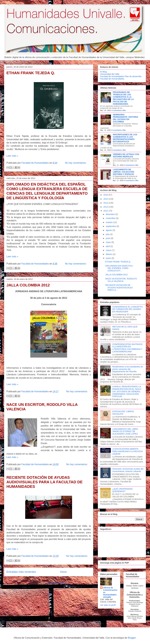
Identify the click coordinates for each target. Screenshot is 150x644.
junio (108, 238)
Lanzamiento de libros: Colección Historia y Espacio (123, 172)
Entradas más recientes (21, 572)
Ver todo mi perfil (108, 605)
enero (109, 258)
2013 (106, 207)
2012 (106, 211)
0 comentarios (117, 130)
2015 (106, 199)
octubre (109, 222)
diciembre (111, 214)
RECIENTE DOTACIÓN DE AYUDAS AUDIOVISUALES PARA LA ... (119, 288)
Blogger (132, 638)
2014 (106, 203)
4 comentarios (117, 110)
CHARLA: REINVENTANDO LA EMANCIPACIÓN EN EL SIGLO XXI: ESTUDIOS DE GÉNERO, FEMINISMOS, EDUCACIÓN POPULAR (127, 391)
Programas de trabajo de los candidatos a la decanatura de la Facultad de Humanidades (123, 98)
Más (124, 110)
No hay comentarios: (76, 163)
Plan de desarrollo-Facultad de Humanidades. (121, 78)
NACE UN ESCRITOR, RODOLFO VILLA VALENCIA (121, 280)
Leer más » (12, 156)
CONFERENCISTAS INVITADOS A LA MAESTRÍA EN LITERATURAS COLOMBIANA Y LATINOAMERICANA (127, 348)
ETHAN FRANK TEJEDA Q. (31, 73)
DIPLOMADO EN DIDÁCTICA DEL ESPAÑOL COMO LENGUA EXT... (119, 268)
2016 (106, 195)
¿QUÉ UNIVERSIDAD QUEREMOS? (122, 490)
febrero (109, 254)
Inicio (63, 572)
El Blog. (104, 72)
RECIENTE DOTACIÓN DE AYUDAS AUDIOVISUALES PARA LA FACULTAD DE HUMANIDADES (45, 482)
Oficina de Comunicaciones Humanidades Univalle (110, 592)
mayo (109, 242)
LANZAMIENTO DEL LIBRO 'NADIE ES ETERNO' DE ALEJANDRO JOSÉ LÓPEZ (125, 431)
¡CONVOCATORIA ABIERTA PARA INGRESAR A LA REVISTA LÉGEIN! (128, 451)
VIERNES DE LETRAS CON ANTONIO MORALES (126, 155)
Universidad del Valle (110, 74)
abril (108, 246)
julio (108, 234)
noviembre (111, 218)
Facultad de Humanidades (112, 76)
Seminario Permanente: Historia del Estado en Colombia (125, 118)
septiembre (111, 226)
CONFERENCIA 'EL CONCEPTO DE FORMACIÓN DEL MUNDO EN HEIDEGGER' (128, 309)
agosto (109, 230)
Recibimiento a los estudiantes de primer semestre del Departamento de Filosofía (128, 369)
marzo (109, 250)
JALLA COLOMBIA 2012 (28, 285)
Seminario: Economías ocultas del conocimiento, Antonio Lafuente (128, 470)
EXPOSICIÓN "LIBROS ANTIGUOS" (123, 413)
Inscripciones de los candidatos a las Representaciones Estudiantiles (125, 138)
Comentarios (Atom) (56, 583)
